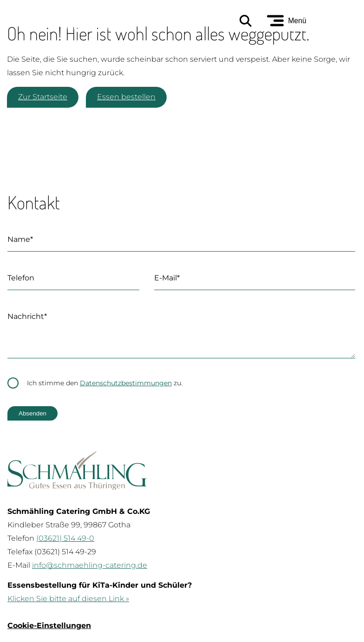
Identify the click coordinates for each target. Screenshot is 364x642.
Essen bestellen (126, 97)
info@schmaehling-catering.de (90, 574)
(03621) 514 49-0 (65, 548)
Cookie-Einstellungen (49, 635)
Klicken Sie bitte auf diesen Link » (68, 608)
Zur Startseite (43, 97)
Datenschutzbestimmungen (126, 392)
